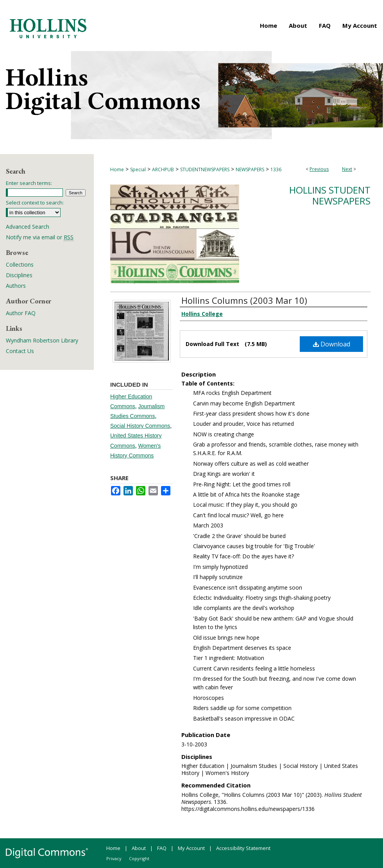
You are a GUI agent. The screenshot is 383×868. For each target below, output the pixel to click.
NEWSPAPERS (250, 169)
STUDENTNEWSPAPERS (205, 169)
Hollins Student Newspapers (330, 195)
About (139, 848)
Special (138, 169)
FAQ (162, 848)
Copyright (139, 858)
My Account (191, 848)
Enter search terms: (29, 183)
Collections (20, 265)
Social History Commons (140, 426)
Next (347, 169)
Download (332, 344)
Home (117, 169)
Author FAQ (21, 313)
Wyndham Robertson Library (42, 340)
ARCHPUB (163, 169)
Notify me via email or (40, 237)
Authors (16, 286)
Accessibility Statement (243, 848)
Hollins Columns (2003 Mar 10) (244, 300)
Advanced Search (28, 227)
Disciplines (19, 275)
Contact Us (20, 351)
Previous (319, 169)
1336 (276, 169)
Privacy (114, 858)
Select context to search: (35, 203)
